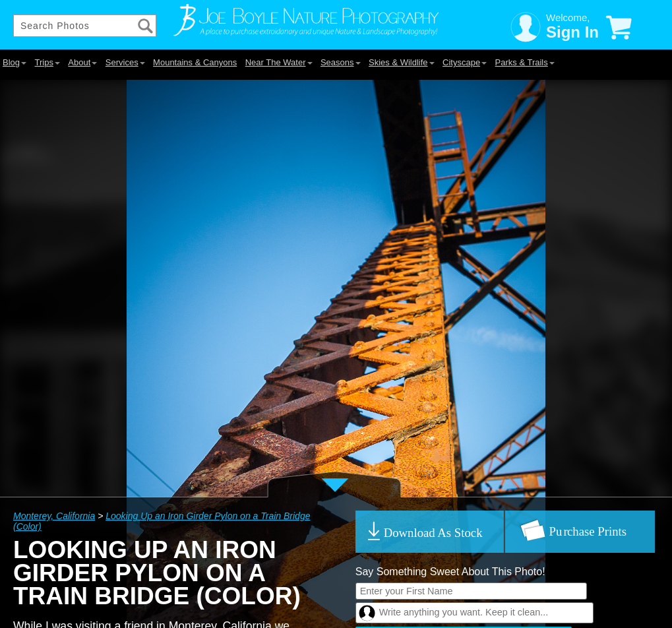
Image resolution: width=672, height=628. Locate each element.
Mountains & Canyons (195, 62)
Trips (47, 62)
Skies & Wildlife (402, 62)
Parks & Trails (525, 62)
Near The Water (279, 62)
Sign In (572, 32)
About (82, 62)
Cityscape (465, 62)
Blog (15, 62)
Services (125, 62)
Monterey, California (54, 516)
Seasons (341, 62)
